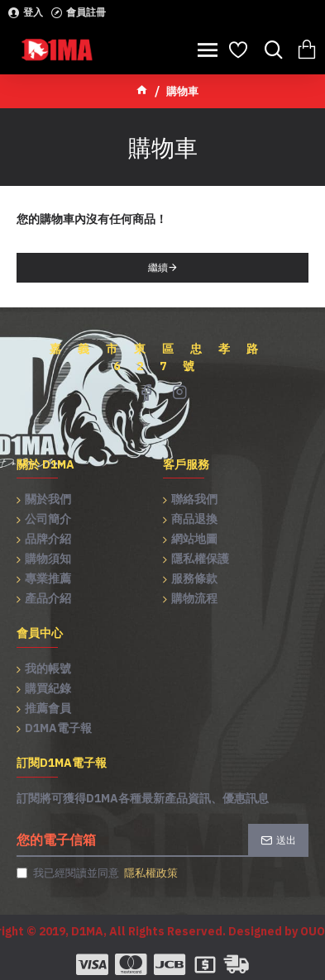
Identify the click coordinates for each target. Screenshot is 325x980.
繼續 (158, 267)
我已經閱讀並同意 (98, 873)
